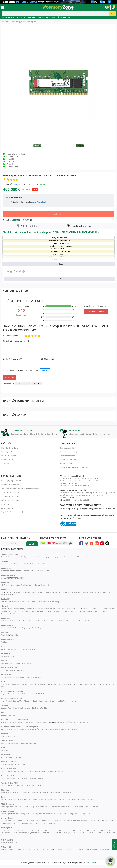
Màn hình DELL (17, 793)
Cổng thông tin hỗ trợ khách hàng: (20, 489)
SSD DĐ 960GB (23, 823)
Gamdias (57, 771)
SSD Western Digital (105, 833)
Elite (28, 602)
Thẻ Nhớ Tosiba (31, 609)
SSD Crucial (83, 833)
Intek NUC (4, 663)
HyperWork (38, 722)
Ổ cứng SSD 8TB (56, 833)
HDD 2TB (21, 850)
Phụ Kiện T (39, 708)
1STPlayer (28, 771)
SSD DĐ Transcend (80, 821)
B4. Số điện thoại (47, 359)
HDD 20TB (82, 850)
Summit (82, 621)
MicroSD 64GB (87, 609)
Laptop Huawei (87, 557)
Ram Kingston (80, 800)
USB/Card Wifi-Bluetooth (48, 807)
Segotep (35, 771)
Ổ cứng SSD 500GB (92, 830)
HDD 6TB (42, 850)
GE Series (54, 621)
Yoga (24, 628)
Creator (88, 621)
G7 (12, 578)
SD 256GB (55, 611)
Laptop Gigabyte (22, 557)
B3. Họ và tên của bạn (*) (12, 359)
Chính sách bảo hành (67, 456)
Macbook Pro (14, 635)
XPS (49, 585)
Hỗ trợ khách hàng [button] (11, 476)
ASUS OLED (31, 17)
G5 (9, 578)
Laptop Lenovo (67, 557)
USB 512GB (106, 684)
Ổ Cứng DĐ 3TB (62, 814)
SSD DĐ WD (30, 821)
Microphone (25, 743)
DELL (6, 656)
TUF (3, 592)
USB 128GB (89, 684)
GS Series (62, 621)
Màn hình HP (27, 793)
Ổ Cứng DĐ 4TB (73, 814)
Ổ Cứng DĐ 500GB (26, 814)
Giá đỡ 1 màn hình (7, 729)
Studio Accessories (35, 743)
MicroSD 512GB (6, 611)
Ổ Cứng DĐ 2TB (50, 814)
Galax (52, 771)
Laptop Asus (49, 557)
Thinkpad (18, 628)
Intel (3, 750)
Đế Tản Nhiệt (22, 649)
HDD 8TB (50, 850)
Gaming (12, 585)
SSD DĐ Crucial (6, 821)
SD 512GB (63, 611)
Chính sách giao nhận (67, 448)
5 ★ (43, 306)
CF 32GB (84, 611)
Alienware (43, 585)
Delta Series (14, 621)
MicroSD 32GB (76, 609)
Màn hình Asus (6, 793)
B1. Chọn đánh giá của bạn (13, 336)
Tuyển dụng (5, 463)
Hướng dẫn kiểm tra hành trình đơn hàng (74, 467)
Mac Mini (29, 663)
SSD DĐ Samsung (18, 821)
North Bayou (65, 729)
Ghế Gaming (84, 722)
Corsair (15, 694)
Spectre (33, 602)
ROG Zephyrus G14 (47, 592)
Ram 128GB (45, 800)
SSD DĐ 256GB (103, 821)
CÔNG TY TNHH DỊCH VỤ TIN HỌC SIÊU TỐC (88, 512)
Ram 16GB (20, 800)
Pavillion (16, 602)
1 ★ (43, 320)
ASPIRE (19, 571)
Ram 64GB (36, 800)
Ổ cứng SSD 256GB (64, 830)
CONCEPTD (11, 571)
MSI (18, 663)
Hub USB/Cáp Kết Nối (32, 807)
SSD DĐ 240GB (92, 821)
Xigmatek (9, 771)
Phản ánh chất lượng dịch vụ (11, 500)
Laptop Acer (40, 557)
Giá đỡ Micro (31, 729)
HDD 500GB (5, 850)
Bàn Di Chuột (42, 694)
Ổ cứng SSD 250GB (50, 830)
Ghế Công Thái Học (72, 722)
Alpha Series (5, 621)
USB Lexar (24, 684)
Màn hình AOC (48, 793)
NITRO (32, 571)
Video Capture (6, 743)
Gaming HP (58, 602)
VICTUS (23, 602)
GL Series (39, 621)
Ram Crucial (62, 800)
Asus (40, 771)
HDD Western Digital (93, 850)
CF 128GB (99, 611)
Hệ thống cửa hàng (8, 452)
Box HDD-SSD (19, 807)
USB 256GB (97, 684)
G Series (36, 585)
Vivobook (4, 595)
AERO (16, 578)
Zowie (31, 694)
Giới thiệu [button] (6, 443)
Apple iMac (20, 670)
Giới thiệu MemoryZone (9, 448)
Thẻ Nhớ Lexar (55, 609)
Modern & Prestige (72, 621)
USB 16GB (64, 684)
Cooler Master (29, 722)
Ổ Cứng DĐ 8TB (85, 814)
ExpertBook (12, 595)
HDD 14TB (73, 850)
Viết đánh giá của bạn (96, 311)
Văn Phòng (5, 585)
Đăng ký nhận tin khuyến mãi (16, 538)
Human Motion (55, 729)
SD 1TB (70, 611)
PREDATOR (40, 571)
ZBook (39, 602)
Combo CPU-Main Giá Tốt (34, 677)
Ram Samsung (91, 800)
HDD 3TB (28, 850)
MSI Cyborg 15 (21, 17)
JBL (33, 708)
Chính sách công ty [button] (70, 443)
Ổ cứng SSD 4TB (44, 833)
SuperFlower (33, 779)
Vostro (30, 585)
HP (2, 656)
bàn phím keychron (8, 17)
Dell (36, 694)
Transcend (15, 814)
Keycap (52, 701)
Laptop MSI (12, 557)
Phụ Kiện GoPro (73, 807)
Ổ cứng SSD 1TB (19, 833)
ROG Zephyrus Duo (74, 592)
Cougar (45, 722)
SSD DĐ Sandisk (40, 821)
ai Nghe (45, 708)
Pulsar (26, 694)
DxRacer (20, 722)
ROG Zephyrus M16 (88, 592)
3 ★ (43, 313)
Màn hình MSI (68, 793)
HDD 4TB (35, 850)
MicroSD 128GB (98, 609)
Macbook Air (5, 635)
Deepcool (17, 771)
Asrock (23, 663)
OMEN (51, 602)
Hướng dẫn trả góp (66, 463)
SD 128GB (47, 611)
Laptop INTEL (77, 557)
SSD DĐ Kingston (52, 821)
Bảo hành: (11, 485)
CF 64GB (91, 611)
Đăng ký (32, 544)
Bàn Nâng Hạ (60, 722)
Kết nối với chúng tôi (90, 538)
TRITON (47, 571)
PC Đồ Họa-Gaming (18, 677)
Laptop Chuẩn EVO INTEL (10, 564)
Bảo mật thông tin (7, 460)
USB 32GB (72, 684)
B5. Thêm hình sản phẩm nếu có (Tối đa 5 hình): (26, 370)
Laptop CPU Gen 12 (25, 564)
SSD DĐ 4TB (53, 823)
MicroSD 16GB (66, 609)
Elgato (15, 736)
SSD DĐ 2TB (43, 823)
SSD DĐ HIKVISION (66, 821)
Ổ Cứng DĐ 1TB (38, 814)
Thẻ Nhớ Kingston (43, 609)
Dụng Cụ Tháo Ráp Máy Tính (88, 807)
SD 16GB (25, 611)
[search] (112, 14)
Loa (69, 17)
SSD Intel (75, 833)
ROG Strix (106, 592)
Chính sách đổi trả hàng (68, 452)
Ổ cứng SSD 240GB (36, 830)
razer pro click (50, 17)
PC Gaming (40, 17)
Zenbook (8, 592)
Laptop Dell (57, 557)
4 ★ (43, 310)
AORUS (22, 578)
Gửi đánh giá (9, 378)
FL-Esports (34, 701)
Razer (10, 694)
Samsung (27, 708)
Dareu (41, 701)
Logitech (4, 694)
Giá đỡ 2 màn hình (20, 729)
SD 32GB (32, 611)
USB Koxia (32, 684)
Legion (40, 628)
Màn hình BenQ (37, 793)
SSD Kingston (67, 833)
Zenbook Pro (35, 592)
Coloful (19, 764)
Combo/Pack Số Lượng (9, 614)
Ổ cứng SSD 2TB (31, 833)
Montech (46, 771)
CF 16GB (77, 611)
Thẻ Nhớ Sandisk (7, 609)
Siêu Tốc (93, 863)
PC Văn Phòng (6, 677)
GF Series (32, 621)
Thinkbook (11, 628)
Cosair (3, 771)
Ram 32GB (28, 800)
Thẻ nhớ (59, 17)
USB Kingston (15, 684)
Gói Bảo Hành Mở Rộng (9, 649)
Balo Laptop (31, 649)
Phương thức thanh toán (53, 538)
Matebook (4, 642)
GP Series (47, 621)
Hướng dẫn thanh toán (68, 460)
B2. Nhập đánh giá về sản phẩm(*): (16, 341)
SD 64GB (40, 611)
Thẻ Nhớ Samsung (19, 609)
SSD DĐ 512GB (12, 823)
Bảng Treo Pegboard (43, 729)
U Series (4, 578)
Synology (4, 843)
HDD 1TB (13, 850)
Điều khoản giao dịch (9, 456)
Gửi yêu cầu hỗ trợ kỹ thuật (11, 492)
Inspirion (24, 585)
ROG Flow (99, 592)
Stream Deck (16, 743)
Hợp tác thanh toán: (17, 512)
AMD (7, 750)
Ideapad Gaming (32, 628)
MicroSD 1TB (17, 611)
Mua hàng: (11, 481)
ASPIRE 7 (26, 571)
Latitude (18, 585)
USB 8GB (56, 684)
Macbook (4, 557)
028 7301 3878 (19, 220)
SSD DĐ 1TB (34, 823)
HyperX (21, 694)
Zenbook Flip (26, 592)
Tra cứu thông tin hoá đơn (10, 496)
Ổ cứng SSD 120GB (8, 830)
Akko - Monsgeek (7, 701)
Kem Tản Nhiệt (62, 807)
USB (65, 17)
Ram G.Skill (71, 800)
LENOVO (12, 656)
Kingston (17, 184)
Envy (11, 602)
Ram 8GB (12, 800)
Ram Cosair (53, 800)
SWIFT (3, 571)
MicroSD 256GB (109, 609)
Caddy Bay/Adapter (7, 807)
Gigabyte (18, 757)
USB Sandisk (5, 684)
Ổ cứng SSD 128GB (22, 830)
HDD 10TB (57, 850)
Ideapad (4, 628)
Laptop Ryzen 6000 (39, 564)
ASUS (11, 663)
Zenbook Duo (16, 592)
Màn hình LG (58, 793)
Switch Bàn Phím (61, 701)
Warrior (3, 722)
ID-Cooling (27, 786)
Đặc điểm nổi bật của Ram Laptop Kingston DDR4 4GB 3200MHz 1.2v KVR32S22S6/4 (51, 232)
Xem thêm (59, 264)
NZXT (63, 771)
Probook (44, 602)
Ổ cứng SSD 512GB (106, 830)
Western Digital (6, 814)
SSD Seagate (93, 833)
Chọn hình (45, 370)
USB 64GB (80, 684)
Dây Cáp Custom (73, 701)
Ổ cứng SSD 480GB (78, 830)
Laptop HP (31, 557)
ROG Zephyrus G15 (60, 592)
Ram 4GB (4, 800)
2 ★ (43, 317)
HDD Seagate (105, 850)
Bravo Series (23, 621)
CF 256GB (107, 611)
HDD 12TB (65, 850)
